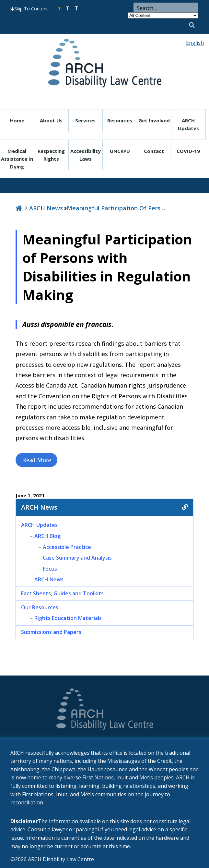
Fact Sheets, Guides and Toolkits (62, 593)
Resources (120, 120)
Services (85, 120)
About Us (51, 120)
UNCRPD (120, 151)
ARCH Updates (188, 124)
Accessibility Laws (86, 155)
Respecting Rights (51, 155)
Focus (50, 569)
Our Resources (40, 607)
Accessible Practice (67, 547)
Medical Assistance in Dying (17, 159)
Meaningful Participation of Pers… (116, 208)
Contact (154, 151)
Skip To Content (29, 9)
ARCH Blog (47, 536)
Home (17, 120)
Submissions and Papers (51, 632)
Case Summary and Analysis (77, 558)
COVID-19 (188, 151)
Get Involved (154, 120)
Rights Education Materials (68, 618)
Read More (36, 460)
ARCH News (46, 208)
